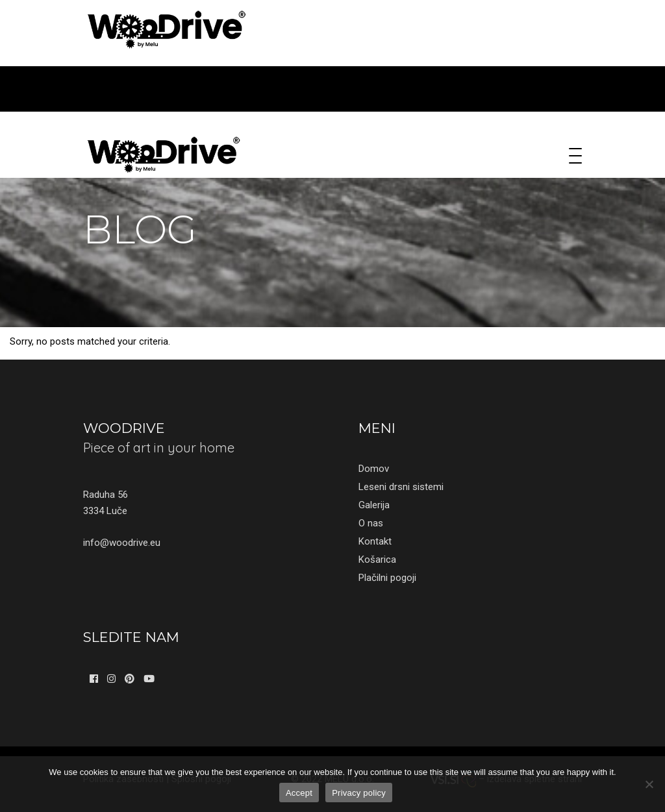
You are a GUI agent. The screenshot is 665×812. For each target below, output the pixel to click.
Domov (374, 469)
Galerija (374, 505)
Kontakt (375, 541)
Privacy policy (359, 793)
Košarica (377, 560)
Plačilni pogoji (387, 578)
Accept (299, 793)
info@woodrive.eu (122, 543)
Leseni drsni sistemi (401, 487)
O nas (371, 523)
